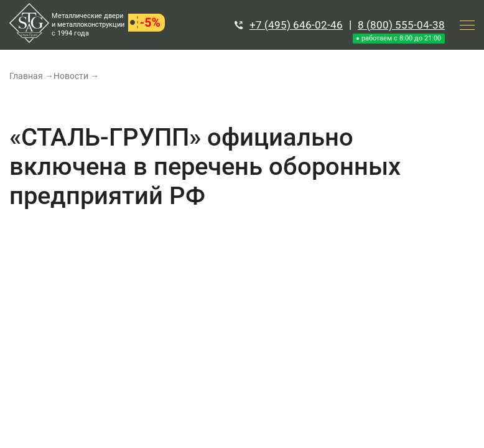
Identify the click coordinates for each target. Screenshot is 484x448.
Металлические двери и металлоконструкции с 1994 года (88, 25)
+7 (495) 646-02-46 (296, 25)
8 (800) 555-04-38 (401, 25)
